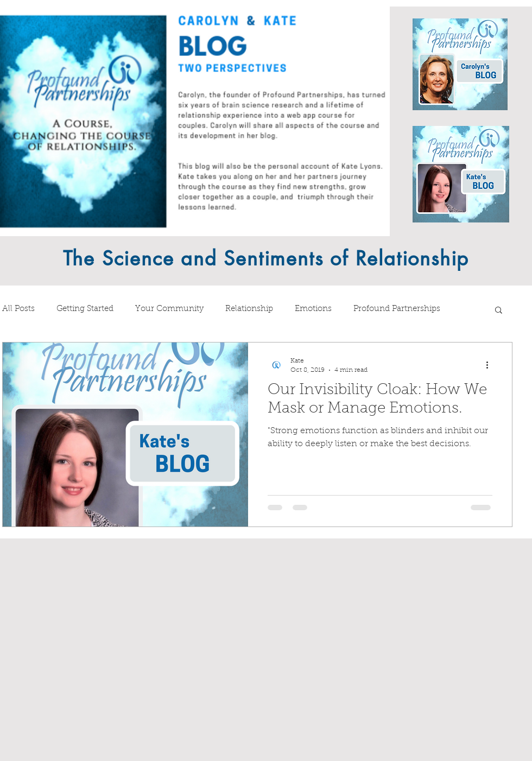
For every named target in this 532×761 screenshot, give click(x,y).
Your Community (169, 309)
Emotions (313, 309)
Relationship (249, 309)
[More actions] (491, 365)
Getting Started (85, 309)
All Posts (18, 309)
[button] (499, 311)
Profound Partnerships (397, 309)
